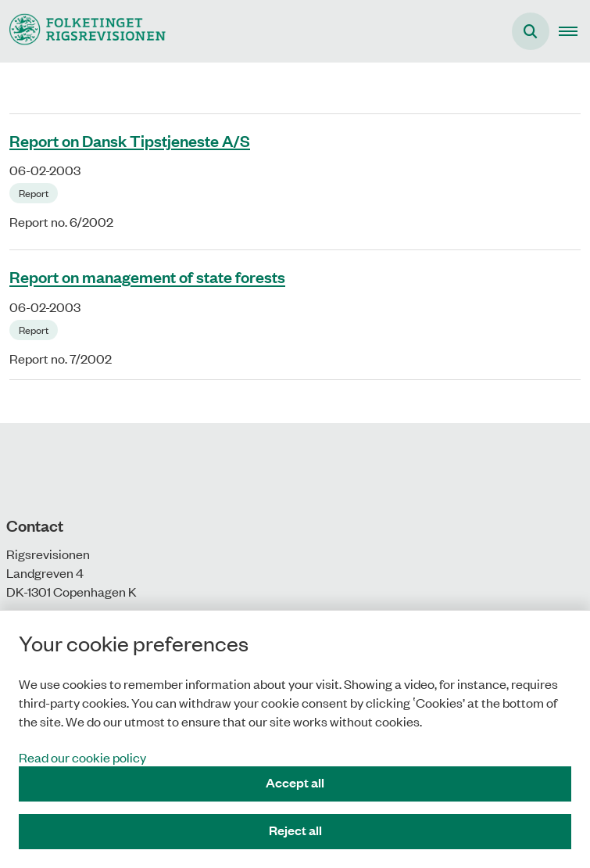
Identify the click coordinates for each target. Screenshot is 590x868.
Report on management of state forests (147, 277)
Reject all (295, 830)
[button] (574, 31)
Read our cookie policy (82, 757)
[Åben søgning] (531, 31)
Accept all (295, 782)
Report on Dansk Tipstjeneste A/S (130, 140)
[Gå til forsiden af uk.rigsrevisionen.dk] (83, 31)
